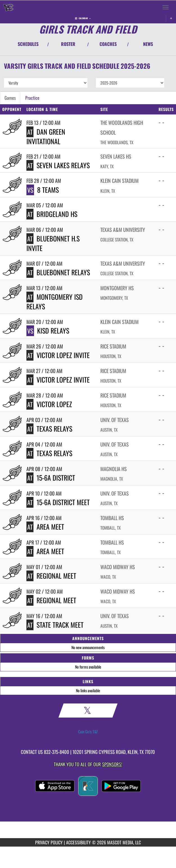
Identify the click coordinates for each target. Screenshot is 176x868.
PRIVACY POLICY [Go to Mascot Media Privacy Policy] (49, 842)
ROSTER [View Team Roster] (68, 44)
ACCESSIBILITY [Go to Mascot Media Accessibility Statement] (78, 842)
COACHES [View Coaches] (108, 44)
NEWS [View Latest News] (148, 44)
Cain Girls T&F (88, 732)
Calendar (83, 18)
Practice (32, 98)
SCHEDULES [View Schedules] (28, 44)
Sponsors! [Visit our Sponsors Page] (112, 764)
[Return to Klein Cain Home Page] (8, 7)
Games (10, 98)
